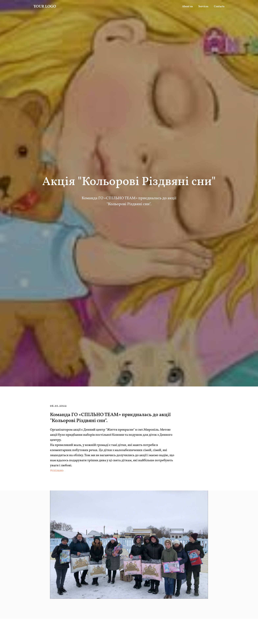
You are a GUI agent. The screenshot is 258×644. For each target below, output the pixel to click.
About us (187, 7)
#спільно (57, 471)
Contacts (219, 7)
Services (203, 7)
